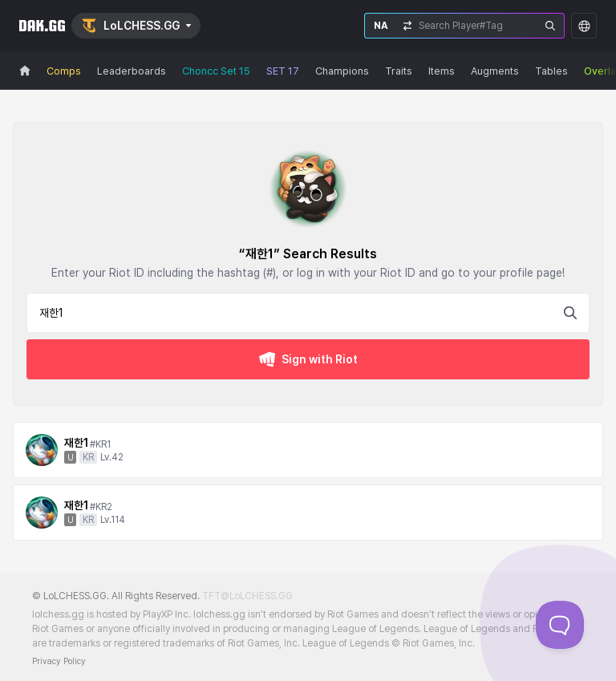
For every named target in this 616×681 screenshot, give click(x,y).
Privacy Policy (59, 661)
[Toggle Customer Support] (560, 625)
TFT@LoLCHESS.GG (247, 596)
